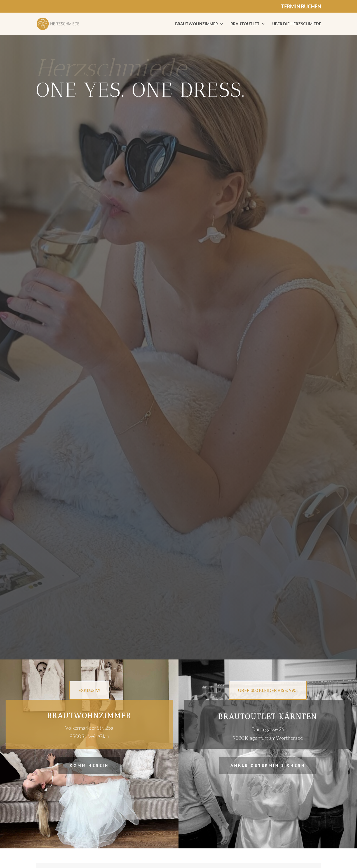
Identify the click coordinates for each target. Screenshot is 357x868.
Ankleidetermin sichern (268, 765)
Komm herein (89, 765)
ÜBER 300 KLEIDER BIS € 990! (268, 690)
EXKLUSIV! (89, 690)
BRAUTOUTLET (245, 24)
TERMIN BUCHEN (301, 7)
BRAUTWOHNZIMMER (197, 24)
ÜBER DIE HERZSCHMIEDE (297, 24)
